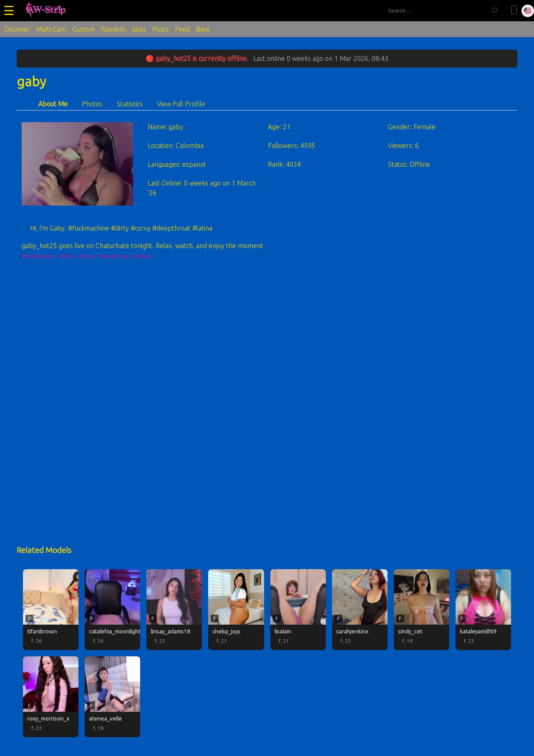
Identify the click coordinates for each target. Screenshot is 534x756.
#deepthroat (115, 256)
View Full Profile (181, 104)
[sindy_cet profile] (422, 610)
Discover (17, 29)
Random (113, 29)
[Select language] (528, 11)
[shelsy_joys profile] (236, 610)
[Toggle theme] (495, 11)
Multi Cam (51, 29)
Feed (182, 29)
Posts (160, 29)
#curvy (86, 256)
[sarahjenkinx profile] (360, 610)
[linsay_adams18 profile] (174, 610)
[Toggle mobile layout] (514, 11)
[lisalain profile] (298, 610)
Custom (83, 29)
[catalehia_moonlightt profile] (112, 610)
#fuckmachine (39, 256)
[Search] (475, 11)
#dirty (67, 256)
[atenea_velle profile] (112, 697)
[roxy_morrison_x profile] (51, 697)
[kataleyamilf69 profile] (483, 610)
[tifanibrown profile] (51, 610)
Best (203, 29)
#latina (143, 256)
